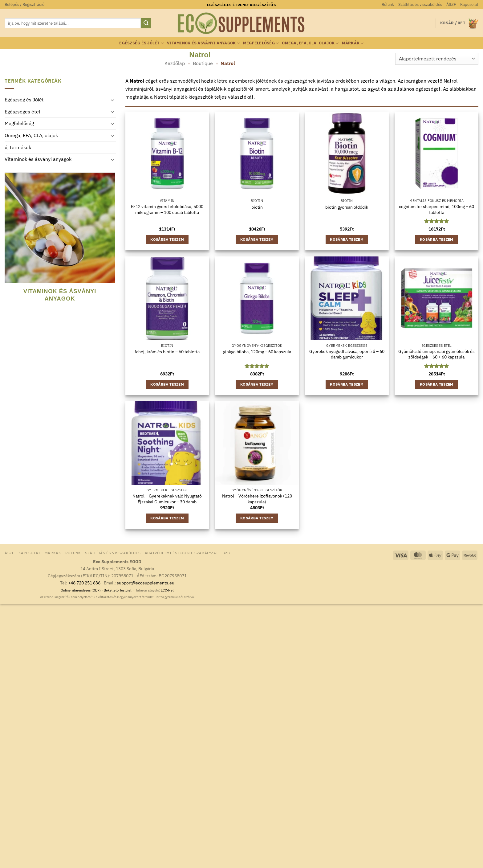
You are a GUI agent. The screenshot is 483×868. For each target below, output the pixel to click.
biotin (257, 207)
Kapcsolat (469, 4)
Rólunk (388, 4)
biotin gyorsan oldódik (347, 207)
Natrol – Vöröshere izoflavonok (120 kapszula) (257, 499)
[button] (24, 5)
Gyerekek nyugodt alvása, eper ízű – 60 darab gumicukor (347, 354)
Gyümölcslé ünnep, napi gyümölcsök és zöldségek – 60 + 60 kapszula (436, 354)
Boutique (203, 63)
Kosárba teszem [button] (167, 239)
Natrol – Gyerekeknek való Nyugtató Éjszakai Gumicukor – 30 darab (167, 499)
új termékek (18, 147)
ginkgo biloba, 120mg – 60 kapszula (257, 352)
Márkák (353, 43)
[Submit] (146, 23)
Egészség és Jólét (142, 43)
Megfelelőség (261, 43)
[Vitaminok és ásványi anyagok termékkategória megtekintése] (58, 242)
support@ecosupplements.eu (146, 583)
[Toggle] (112, 100)
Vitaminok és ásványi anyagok (203, 43)
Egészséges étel (22, 112)
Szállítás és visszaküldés (420, 4)
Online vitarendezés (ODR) (81, 590)
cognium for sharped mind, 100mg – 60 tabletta (436, 209)
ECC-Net (167, 590)
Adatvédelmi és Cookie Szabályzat (182, 553)
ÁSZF (451, 4)
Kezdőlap (175, 63)
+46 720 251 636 (84, 583)
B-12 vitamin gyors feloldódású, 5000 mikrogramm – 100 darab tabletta (167, 209)
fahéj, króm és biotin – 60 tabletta (167, 352)
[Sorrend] (437, 59)
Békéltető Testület (118, 590)
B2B (226, 553)
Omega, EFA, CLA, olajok (310, 43)
